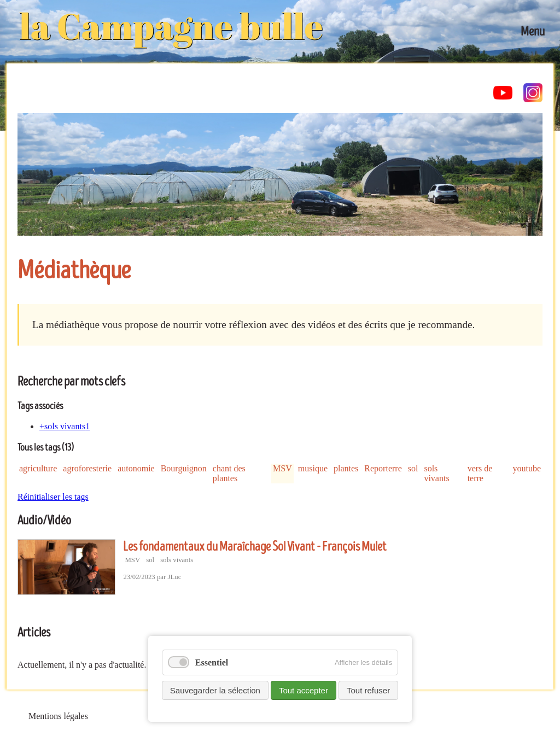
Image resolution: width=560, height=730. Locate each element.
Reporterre (383, 468)
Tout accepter (304, 690)
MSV (282, 468)
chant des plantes (229, 473)
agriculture (38, 468)
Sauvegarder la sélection (215, 690)
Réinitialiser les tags (53, 497)
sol (413, 468)
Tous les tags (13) (46, 448)
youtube (527, 468)
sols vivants (436, 473)
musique (313, 468)
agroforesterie (87, 468)
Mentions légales (58, 716)
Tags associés (40, 406)
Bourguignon (184, 468)
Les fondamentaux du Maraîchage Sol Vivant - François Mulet (255, 547)
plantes (346, 468)
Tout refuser (368, 690)
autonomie (136, 468)
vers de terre (480, 473)
